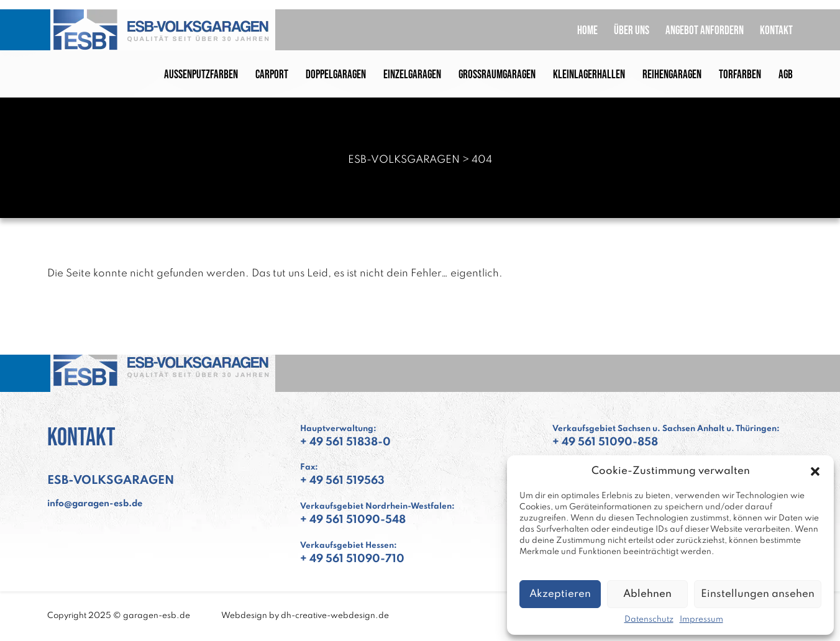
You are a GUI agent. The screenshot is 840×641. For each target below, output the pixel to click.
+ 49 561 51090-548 (353, 520)
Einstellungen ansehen (758, 594)
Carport (272, 75)
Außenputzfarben (201, 75)
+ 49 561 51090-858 (605, 442)
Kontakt (776, 31)
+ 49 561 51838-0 (345, 442)
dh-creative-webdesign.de (335, 616)
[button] (815, 471)
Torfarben (740, 75)
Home (587, 31)
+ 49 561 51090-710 (352, 559)
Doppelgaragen (336, 75)
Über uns (632, 31)
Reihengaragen (672, 75)
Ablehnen (647, 594)
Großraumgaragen (497, 75)
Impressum (701, 620)
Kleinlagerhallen (589, 75)
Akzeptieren (560, 594)
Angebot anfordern (705, 31)
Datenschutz (649, 620)
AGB (786, 75)
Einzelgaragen (412, 75)
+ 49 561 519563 (342, 481)
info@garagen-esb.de (95, 504)
